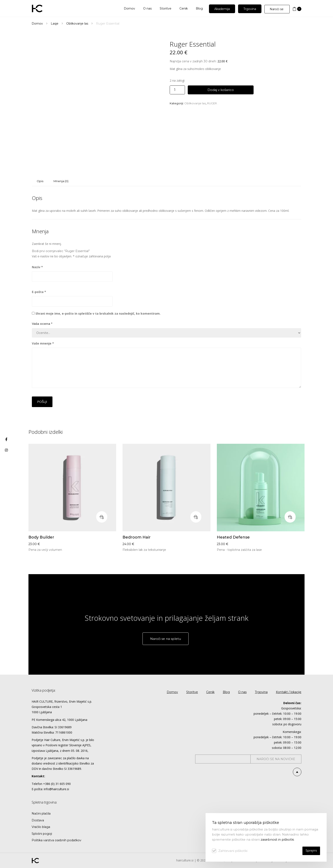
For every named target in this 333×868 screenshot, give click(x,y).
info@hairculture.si (56, 789)
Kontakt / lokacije (289, 692)
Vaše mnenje (43, 343)
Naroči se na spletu (166, 639)
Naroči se (277, 9)
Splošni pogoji (42, 834)
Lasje (55, 24)
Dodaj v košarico (221, 90)
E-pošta (39, 292)
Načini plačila (41, 814)
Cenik (210, 692)
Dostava (38, 820)
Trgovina (261, 692)
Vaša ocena (42, 324)
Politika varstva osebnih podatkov (56, 840)
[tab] (40, 181)
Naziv (37, 267)
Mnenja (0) (61, 181)
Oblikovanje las (77, 24)
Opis (40, 181)
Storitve (192, 692)
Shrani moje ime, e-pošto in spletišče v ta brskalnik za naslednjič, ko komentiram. (98, 313)
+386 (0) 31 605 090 (57, 784)
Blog (226, 692)
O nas (242, 692)
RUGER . (213, 103)
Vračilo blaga (41, 827)
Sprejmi (311, 851)
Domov (37, 24)
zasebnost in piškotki (277, 839)
